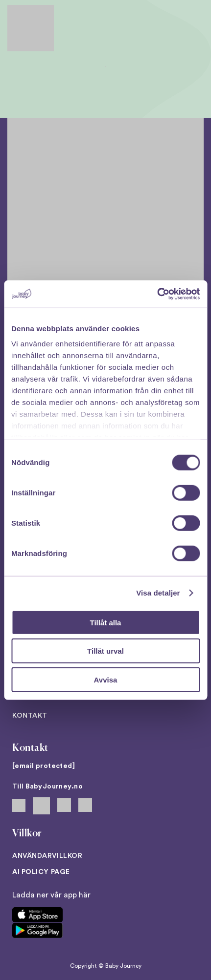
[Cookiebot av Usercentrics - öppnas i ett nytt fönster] (157, 294)
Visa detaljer (158, 593)
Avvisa (106, 679)
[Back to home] (31, 28)
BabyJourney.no (54, 787)
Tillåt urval (105, 651)
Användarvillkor (47, 856)
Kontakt (30, 716)
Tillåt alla (106, 622)
